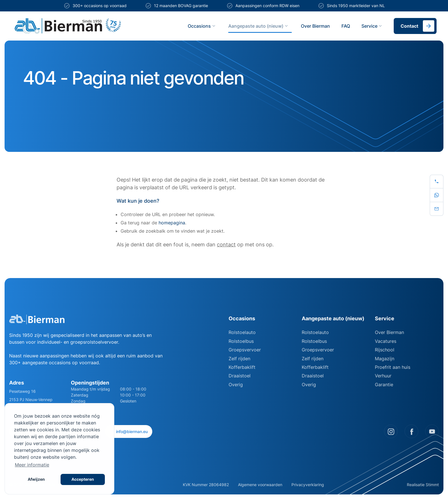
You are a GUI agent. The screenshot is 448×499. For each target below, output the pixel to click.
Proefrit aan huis (393, 367)
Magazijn (385, 359)
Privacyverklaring (308, 485)
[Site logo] (91, 26)
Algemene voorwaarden (260, 485)
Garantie (384, 385)
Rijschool (385, 350)
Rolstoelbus (241, 341)
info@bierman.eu (129, 431)
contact (226, 245)
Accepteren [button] (83, 479)
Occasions (202, 26)
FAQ (346, 26)
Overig (236, 385)
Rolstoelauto (242, 332)
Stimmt (432, 485)
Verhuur (383, 376)
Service (372, 26)
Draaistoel (240, 376)
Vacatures (386, 341)
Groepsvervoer (245, 350)
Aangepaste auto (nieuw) (259, 26)
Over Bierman (315, 26)
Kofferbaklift (242, 367)
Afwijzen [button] (36, 479)
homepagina (172, 223)
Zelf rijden (239, 359)
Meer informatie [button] (32, 465)
